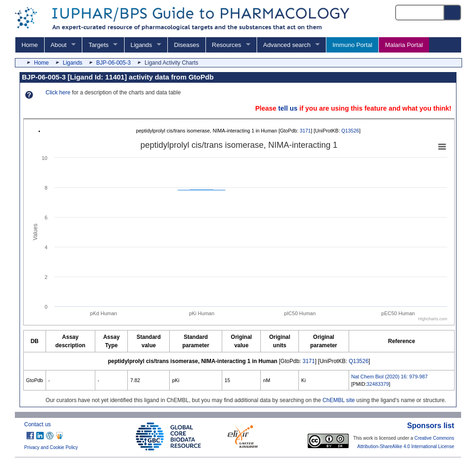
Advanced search (287, 45)
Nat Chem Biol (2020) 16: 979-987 (390, 377)
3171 (305, 131)
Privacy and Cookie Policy (51, 447)
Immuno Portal (352, 45)
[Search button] (453, 13)
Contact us (37, 424)
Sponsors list (431, 426)
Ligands (141, 45)
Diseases (186, 45)
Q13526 (350, 131)
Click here (58, 93)
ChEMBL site (339, 400)
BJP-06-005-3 (113, 63)
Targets (98, 45)
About (59, 45)
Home (30, 45)
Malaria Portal (404, 45)
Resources (227, 45)
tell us (288, 108)
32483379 (378, 384)
